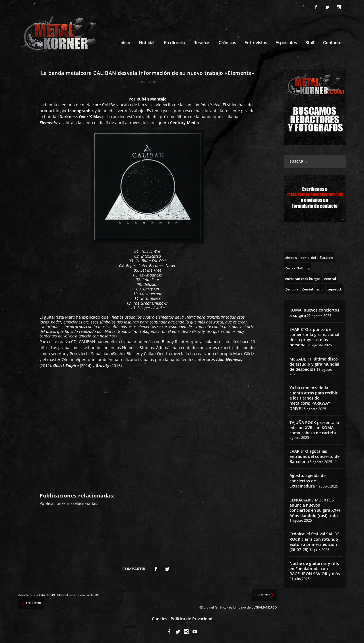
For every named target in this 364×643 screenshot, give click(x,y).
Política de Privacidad (192, 618)
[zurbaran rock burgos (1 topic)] (303, 277)
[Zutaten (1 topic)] (326, 256)
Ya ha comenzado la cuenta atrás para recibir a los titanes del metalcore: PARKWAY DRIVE (314, 397)
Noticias (147, 42)
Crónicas (227, 42)
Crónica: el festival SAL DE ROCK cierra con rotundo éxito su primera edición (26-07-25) (315, 541)
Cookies (160, 618)
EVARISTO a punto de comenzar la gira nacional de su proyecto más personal (314, 336)
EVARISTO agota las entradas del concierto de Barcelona (315, 455)
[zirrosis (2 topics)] (291, 256)
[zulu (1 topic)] (320, 288)
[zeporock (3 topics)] (335, 288)
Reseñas (202, 42)
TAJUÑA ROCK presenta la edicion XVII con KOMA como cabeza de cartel (314, 427)
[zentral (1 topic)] (330, 277)
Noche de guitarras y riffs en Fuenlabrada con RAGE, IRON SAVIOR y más (315, 568)
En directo (174, 42)
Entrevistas (256, 42)
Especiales (286, 42)
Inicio (125, 42)
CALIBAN (110, 104)
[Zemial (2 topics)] (307, 288)
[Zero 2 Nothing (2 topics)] (297, 267)
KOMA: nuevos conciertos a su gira (314, 312)
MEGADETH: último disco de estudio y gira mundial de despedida (314, 363)
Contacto (332, 42)
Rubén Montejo (152, 98)
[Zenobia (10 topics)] (292, 288)
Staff (310, 42)
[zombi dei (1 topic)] (308, 256)
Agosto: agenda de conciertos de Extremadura (308, 480)
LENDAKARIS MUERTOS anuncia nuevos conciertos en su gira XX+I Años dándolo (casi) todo (315, 507)
